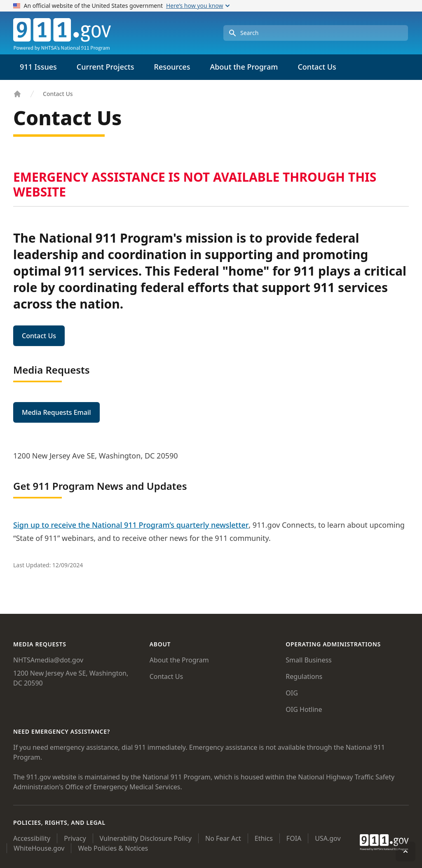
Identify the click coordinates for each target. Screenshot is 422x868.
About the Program (179, 660)
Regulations (304, 676)
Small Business (308, 660)
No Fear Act (223, 838)
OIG (292, 693)
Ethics (264, 838)
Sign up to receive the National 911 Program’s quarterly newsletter (131, 525)
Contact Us (317, 67)
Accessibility (32, 838)
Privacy (75, 838)
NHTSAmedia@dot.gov (48, 660)
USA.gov (328, 838)
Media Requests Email (56, 412)
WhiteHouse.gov (39, 848)
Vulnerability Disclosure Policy (146, 838)
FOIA (294, 838)
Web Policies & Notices (113, 848)
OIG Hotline (304, 709)
